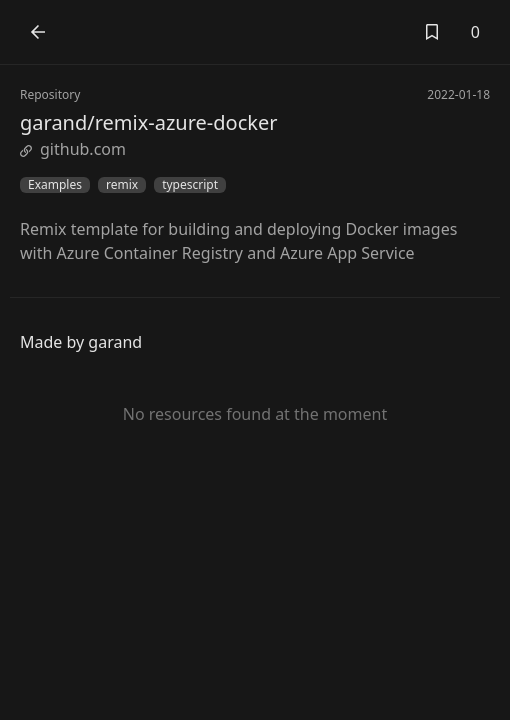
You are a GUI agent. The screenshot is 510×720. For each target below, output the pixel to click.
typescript (190, 185)
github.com (73, 149)
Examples (55, 185)
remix (122, 185)
